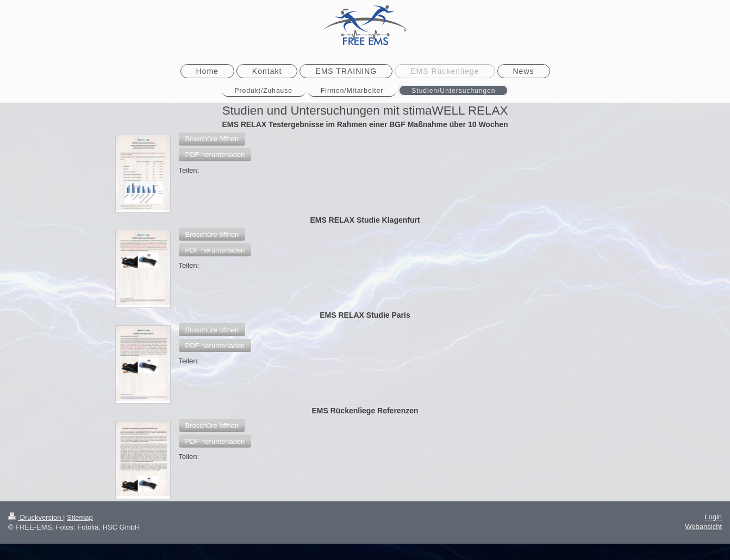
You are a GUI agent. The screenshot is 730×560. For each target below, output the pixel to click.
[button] (212, 139)
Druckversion (36, 517)
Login (713, 517)
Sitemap (80, 517)
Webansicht (703, 527)
